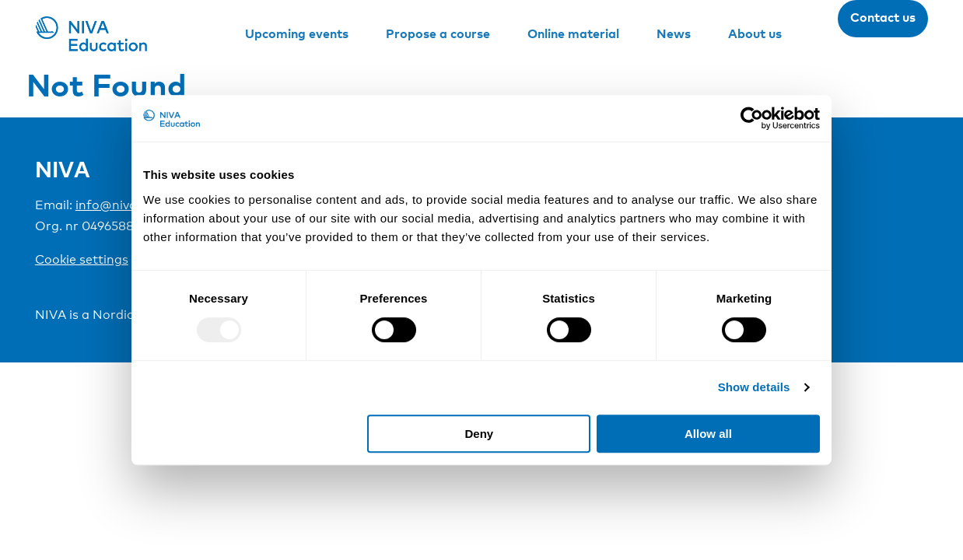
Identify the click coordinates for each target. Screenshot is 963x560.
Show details (754, 387)
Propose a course (438, 33)
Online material (573, 33)
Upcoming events (297, 33)
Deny (480, 434)
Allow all (708, 434)
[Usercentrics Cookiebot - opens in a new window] (752, 118)
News (674, 33)
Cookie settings (82, 259)
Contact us (883, 17)
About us (755, 33)
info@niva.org (118, 205)
